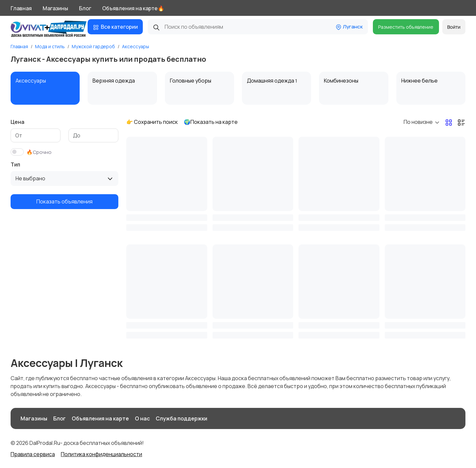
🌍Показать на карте (211, 122)
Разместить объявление (406, 27)
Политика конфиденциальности (101, 454)
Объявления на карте (100, 418)
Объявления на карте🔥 (133, 8)
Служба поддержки (181, 418)
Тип (15, 164)
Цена (18, 122)
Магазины (55, 8)
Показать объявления (64, 201)
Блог (85, 8)
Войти (454, 27)
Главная (21, 8)
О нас (142, 418)
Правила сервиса (33, 454)
